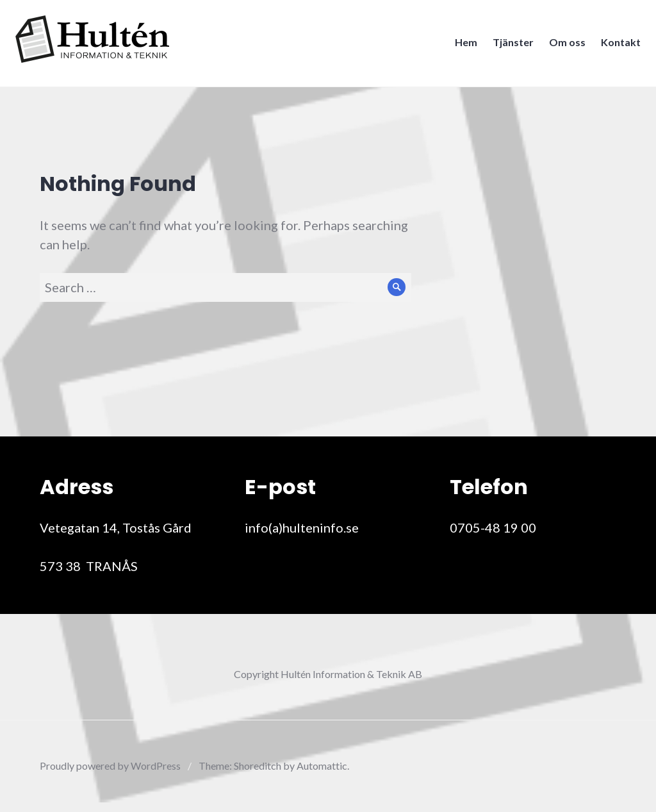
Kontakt (617, 46)
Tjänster (509, 46)
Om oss (563, 46)
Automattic (322, 766)
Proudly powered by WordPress (110, 766)
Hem (462, 46)
